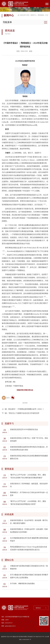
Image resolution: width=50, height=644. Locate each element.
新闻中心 (34, 15)
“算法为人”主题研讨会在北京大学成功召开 (24, 413)
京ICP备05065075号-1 (39, 637)
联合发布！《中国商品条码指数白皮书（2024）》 (26, 409)
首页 (28, 15)
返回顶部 (25, 403)
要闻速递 (41, 15)
